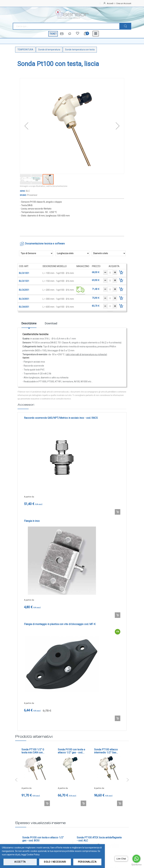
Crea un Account (124, 3)
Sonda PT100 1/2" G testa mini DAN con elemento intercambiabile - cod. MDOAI (35, 751)
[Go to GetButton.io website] (136, 865)
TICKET (53, 34)
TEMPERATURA (25, 50)
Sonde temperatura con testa (80, 50)
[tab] (29, 325)
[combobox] (66, 26)
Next (128, 780)
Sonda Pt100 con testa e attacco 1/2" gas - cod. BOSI (71, 751)
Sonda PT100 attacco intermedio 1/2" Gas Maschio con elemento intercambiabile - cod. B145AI (107, 751)
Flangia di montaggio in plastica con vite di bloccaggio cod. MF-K (60, 624)
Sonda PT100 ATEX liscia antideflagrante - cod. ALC (99, 839)
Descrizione (29, 323)
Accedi (110, 3)
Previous (16, 780)
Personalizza (87, 862)
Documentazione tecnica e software (45, 244)
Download (51, 323)
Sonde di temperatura (49, 50)
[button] (26, 126)
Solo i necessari (55, 862)
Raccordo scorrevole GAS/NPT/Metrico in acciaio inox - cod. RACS (61, 418)
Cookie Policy (33, 855)
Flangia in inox (32, 521)
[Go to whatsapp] (136, 859)
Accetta (20, 862)
